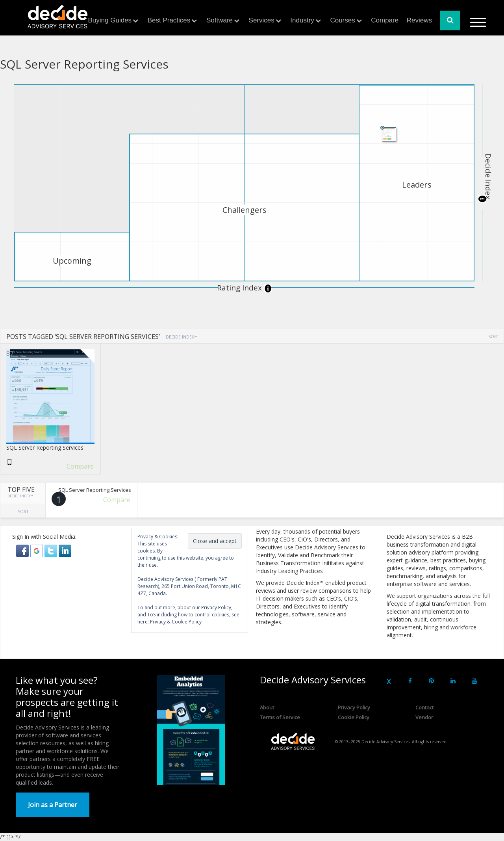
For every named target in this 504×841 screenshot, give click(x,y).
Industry (302, 20)
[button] (23, 550)
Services (262, 20)
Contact (424, 707)
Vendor (424, 717)
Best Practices (169, 20)
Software (220, 20)
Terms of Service (280, 717)
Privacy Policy (354, 707)
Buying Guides (110, 20)
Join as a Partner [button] (53, 805)
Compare (385, 20)
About (267, 707)
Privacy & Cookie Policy (176, 622)
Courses (342, 20)
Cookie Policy (354, 717)
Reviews (419, 20)
